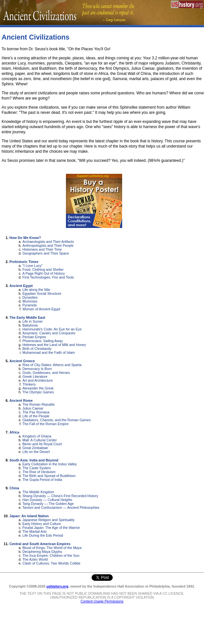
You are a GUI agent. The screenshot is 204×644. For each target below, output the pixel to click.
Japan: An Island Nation (29, 516)
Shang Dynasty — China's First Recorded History (60, 496)
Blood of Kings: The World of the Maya (52, 548)
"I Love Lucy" (32, 266)
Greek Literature (35, 376)
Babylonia (30, 325)
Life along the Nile (36, 290)
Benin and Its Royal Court (42, 444)
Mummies (30, 301)
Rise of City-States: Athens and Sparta (52, 365)
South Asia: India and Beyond (34, 460)
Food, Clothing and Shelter (43, 269)
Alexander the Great (38, 388)
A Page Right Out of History (44, 273)
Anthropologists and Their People (48, 245)
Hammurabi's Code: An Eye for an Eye (52, 329)
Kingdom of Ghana (37, 436)
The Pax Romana (36, 412)
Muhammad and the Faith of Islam (49, 352)
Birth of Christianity (37, 349)
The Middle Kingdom (38, 492)
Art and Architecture (38, 380)
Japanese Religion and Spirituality (49, 520)
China (14, 488)
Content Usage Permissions (102, 601)
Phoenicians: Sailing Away (43, 341)
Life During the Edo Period (43, 535)
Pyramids (30, 305)
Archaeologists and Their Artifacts (48, 242)
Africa (14, 432)
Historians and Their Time (42, 249)
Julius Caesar (33, 408)
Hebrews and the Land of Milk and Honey (54, 345)
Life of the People (36, 416)
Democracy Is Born (37, 369)
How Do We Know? (25, 238)
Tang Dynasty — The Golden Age (48, 504)
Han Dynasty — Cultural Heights (47, 500)
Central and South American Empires (40, 544)
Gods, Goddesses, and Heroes (46, 373)
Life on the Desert (36, 452)
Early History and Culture (42, 524)
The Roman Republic (39, 404)
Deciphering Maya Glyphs (42, 552)
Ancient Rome (21, 400)
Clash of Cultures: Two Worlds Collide (51, 563)
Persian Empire (34, 337)
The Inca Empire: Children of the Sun (51, 555)
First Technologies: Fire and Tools (48, 277)
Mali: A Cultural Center (40, 440)
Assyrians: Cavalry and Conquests (49, 333)
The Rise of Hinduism (39, 472)
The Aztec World (35, 559)
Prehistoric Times (24, 262)
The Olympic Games (38, 392)
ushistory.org (57, 586)
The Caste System (37, 468)
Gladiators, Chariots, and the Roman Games (57, 420)
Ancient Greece (22, 361)
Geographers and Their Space (46, 253)
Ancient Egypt (21, 286)
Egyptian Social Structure (42, 293)
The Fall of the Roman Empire (45, 424)
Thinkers (29, 384)
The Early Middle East (27, 317)
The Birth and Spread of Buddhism (49, 476)
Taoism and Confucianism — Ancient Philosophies (61, 507)
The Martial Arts (35, 531)
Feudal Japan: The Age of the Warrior (51, 528)
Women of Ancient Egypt (41, 309)
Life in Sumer (33, 321)
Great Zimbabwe (35, 448)
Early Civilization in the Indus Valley (50, 464)
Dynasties (30, 297)
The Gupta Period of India (42, 480)
